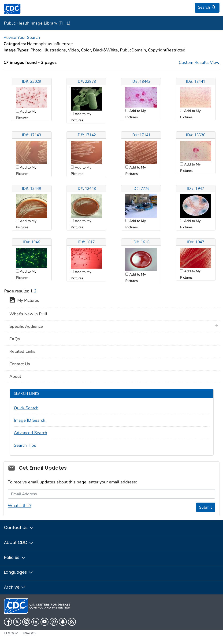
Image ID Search (30, 420)
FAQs (15, 339)
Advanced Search (30, 433)
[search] (207, 8)
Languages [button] (19, 572)
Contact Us (20, 364)
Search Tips (25, 445)
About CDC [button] (19, 542)
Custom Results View (199, 62)
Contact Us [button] (19, 527)
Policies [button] (15, 557)
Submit (206, 507)
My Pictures (24, 301)
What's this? (20, 506)
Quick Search (26, 408)
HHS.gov (11, 633)
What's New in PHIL (29, 314)
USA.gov (30, 633)
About (15, 376)
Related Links (22, 351)
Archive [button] (15, 587)
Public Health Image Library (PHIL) (37, 23)
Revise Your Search (22, 37)
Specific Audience (26, 326)
